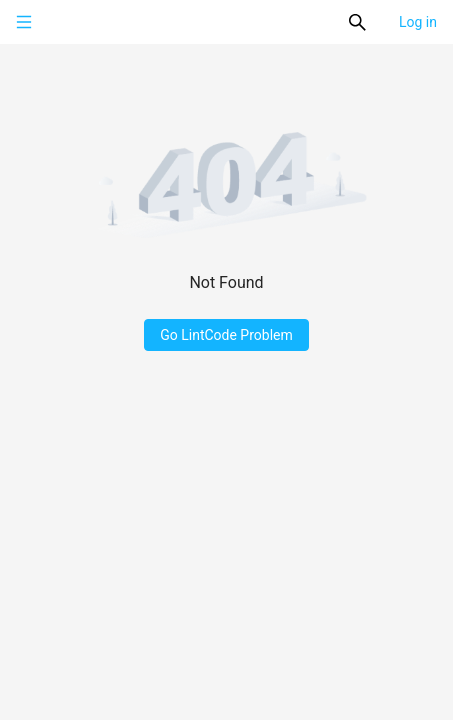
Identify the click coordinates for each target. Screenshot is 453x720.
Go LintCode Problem (226, 335)
